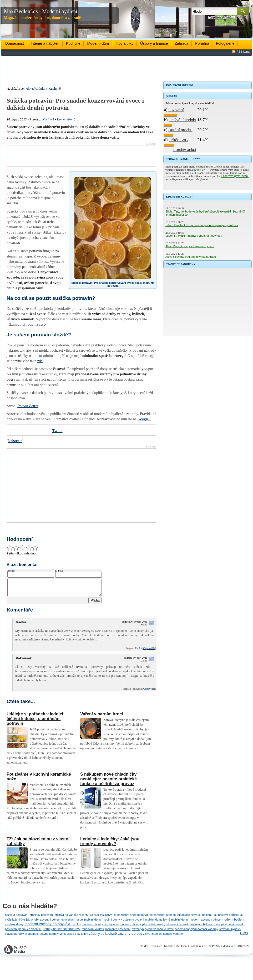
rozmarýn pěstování (118, 932)
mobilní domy (180, 923)
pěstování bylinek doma (205, 927)
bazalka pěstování (17, 918)
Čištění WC (178, 140)
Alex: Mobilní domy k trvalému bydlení (190, 246)
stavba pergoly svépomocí (22, 937)
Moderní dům (98, 43)
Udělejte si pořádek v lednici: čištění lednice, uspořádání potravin (36, 722)
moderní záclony (130, 927)
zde (40, 361)
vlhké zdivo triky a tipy (74, 937)
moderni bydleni (233, 923)
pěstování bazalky (154, 927)
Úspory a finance (154, 43)
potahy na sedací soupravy (61, 932)
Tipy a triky (125, 43)
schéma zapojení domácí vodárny (196, 932)
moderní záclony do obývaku (100, 927)
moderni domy (14, 927)
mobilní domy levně (158, 923)
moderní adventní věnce (205, 923)
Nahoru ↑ (15, 441)
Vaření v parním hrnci (102, 717)
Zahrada (181, 43)
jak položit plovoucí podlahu (195, 918)
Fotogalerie (225, 43)
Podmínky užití (198, 949)
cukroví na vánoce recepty (72, 918)
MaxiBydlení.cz (153, 949)
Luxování (176, 110)
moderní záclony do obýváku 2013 (52, 927)
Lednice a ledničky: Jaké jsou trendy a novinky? (110, 844)
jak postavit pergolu (226, 918)
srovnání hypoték (230, 932)
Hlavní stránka (35, 89)
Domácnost (15, 43)
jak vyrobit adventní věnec (43, 923)
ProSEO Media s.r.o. (224, 949)
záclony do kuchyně (103, 937)
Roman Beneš (28, 406)
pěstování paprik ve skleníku (23, 932)
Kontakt (168, 949)
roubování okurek (93, 932)
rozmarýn (138, 932)
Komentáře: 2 (66, 119)
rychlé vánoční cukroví (159, 932)
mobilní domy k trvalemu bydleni (123, 923)
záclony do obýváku (134, 937)
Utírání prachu (180, 130)
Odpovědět (149, 651)
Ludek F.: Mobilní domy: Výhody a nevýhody (194, 236)
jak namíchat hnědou (162, 918)
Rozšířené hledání (222, 17)
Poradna (202, 43)
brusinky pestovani (41, 918)
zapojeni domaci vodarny (168, 937)
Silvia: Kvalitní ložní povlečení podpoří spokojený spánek (202, 225)
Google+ (144, 419)
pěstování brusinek (178, 928)
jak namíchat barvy (101, 918)
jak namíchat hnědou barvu (130, 918)
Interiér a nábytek (45, 43)
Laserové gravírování (235, 176)
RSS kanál (243, 52)
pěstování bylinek (232, 927)
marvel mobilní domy (88, 923)
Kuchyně (73, 43)
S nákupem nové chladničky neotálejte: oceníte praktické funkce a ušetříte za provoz (108, 782)
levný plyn (201, 170)
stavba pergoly (49, 937)
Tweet (57, 431)
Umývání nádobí (182, 120)
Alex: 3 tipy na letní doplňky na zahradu (191, 257)
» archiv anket (185, 150)
